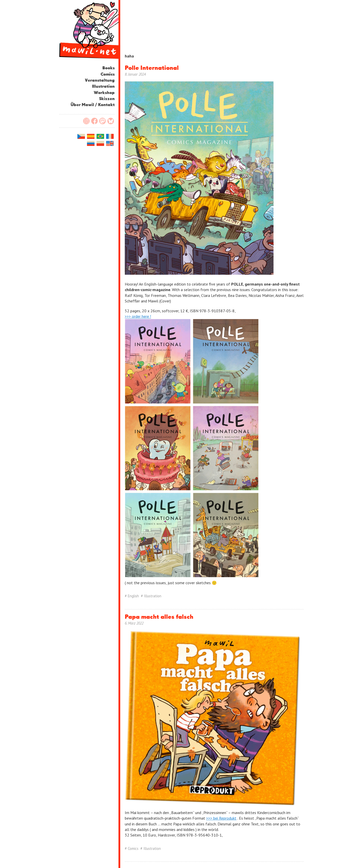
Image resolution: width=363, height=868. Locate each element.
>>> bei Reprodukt (221, 818)
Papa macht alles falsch (159, 617)
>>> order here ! (138, 316)
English (133, 596)
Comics (108, 74)
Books (109, 68)
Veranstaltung (100, 81)
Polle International (152, 68)
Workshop (104, 93)
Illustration (103, 87)
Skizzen (107, 99)
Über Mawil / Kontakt (93, 105)
